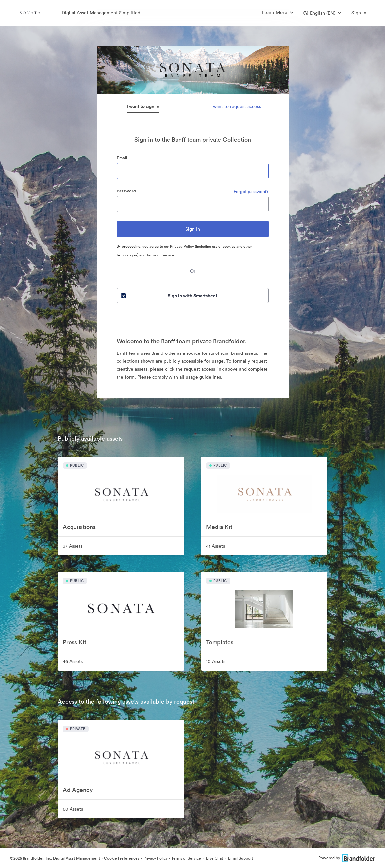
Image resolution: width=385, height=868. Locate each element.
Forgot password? (251, 192)
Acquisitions (79, 527)
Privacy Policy (182, 246)
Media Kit (219, 527)
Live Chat (214, 858)
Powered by (347, 858)
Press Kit (74, 642)
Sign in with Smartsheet (169, 296)
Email (122, 158)
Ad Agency (78, 790)
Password (126, 191)
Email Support (240, 858)
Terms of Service (160, 255)
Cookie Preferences (122, 858)
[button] (322, 13)
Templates (220, 642)
